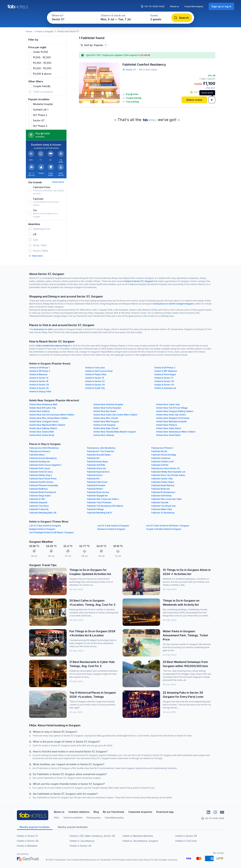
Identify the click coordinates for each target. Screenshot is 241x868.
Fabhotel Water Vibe (162, 509)
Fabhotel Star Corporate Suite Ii (103, 499)
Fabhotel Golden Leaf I (163, 462)
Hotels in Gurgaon (45, 31)
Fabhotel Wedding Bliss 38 (43, 513)
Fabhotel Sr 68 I (37, 499)
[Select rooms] (194, 100)
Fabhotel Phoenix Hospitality (44, 485)
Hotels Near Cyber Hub (168, 404)
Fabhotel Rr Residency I (163, 492)
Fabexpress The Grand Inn (100, 451)
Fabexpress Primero (40, 451)
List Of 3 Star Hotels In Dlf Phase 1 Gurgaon (168, 526)
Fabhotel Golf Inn (160, 465)
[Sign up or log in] (221, 6)
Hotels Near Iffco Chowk (106, 418)
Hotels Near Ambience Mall (43, 404)
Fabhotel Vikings (95, 509)
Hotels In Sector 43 (164, 385)
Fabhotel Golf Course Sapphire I (45, 465)
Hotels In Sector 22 (95, 381)
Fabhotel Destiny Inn (40, 462)
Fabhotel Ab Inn (159, 451)
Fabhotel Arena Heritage (164, 455)
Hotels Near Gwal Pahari (168, 435)
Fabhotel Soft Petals (161, 496)
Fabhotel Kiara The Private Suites (168, 475)
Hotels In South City (95, 388)
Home (29, 31)
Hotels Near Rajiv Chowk (106, 428)
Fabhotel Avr (93, 458)
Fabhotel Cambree (161, 458)
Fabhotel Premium (96, 485)
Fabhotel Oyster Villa (162, 479)
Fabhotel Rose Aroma (98, 492)
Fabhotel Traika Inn (39, 509)
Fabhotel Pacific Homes (41, 482)
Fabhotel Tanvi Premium (99, 502)
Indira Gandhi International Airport (53, 346)
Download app (165, 812)
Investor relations (79, 812)
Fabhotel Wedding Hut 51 (99, 513)
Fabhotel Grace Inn (96, 468)
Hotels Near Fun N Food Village (172, 408)
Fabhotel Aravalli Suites (99, 455)
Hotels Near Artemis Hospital (108, 404)
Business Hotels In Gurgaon (111, 529)
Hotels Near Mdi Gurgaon (106, 421)
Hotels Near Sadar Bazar (169, 428)
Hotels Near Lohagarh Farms (44, 421)
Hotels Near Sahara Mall (41, 432)
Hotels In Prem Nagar (165, 374)
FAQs (57, 818)
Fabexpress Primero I (162, 448)
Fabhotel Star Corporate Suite (166, 499)
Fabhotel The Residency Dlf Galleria (105, 506)
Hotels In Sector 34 (95, 385)
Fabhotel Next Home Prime (43, 479)
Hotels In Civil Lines (95, 368)
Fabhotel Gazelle (160, 502)
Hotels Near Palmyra (167, 425)
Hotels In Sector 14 (39, 378)
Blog (96, 812)
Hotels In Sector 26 (164, 381)
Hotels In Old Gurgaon (104, 425)
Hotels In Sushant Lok (165, 388)
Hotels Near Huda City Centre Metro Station (115, 415)
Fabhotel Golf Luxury (40, 468)
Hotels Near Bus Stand (105, 411)
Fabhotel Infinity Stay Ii (40, 475)
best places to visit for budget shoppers (174, 304)
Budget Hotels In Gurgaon (42, 529)
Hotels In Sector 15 (95, 378)
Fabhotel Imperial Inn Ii (98, 472)
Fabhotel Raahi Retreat (163, 485)
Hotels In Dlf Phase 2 (165, 368)
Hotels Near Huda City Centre (171, 415)
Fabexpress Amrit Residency (44, 448)
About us (174, 6)
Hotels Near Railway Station (43, 428)
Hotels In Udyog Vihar (40, 391)
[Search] (182, 18)
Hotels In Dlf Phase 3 (40, 371)
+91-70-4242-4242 (153, 6)
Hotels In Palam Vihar (96, 374)
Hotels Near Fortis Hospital (107, 408)
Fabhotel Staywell (38, 502)
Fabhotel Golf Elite (96, 465)
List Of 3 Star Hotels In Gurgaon (113, 526)
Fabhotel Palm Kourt (97, 482)
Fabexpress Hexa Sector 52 (166, 468)
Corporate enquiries (140, 812)
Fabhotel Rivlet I (95, 489)
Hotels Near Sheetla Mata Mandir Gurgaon (115, 432)
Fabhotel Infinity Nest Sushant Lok (168, 472)
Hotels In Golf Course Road (99, 371)
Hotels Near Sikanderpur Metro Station (176, 432)
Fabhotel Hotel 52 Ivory (41, 472)
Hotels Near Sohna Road (42, 435)
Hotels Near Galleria (39, 411)
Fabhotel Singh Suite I (40, 496)
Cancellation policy (114, 818)
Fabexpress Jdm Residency (101, 448)
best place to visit (43, 329)
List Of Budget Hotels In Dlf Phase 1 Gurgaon (51, 532)
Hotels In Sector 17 (164, 378)
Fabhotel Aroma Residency (43, 458)
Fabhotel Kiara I (95, 475)
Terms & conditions (73, 818)
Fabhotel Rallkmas (39, 489)
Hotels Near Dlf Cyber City (43, 408)
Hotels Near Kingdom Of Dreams (173, 418)
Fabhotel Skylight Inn (97, 496)
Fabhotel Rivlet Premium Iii (43, 492)
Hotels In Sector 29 (39, 385)
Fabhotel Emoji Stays (97, 462)
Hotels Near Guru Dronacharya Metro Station (52, 415)
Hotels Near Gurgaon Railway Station (175, 411)
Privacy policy (94, 818)
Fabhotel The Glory (39, 506)
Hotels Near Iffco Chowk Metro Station (49, 418)
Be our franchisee (114, 812)
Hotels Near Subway (104, 435)
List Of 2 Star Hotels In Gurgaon (45, 526)
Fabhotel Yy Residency (163, 513)
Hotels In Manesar (38, 374)
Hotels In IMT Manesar (166, 371)
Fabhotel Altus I (37, 455)
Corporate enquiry (194, 6)
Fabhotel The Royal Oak (163, 506)
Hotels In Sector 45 (39, 388)
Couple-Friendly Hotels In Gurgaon (164, 529)
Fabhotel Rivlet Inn (161, 489)
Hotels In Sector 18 (39, 381)
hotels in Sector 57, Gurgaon (139, 281)
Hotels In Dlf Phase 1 (39, 368)
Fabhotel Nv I (93, 479)
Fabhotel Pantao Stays (163, 482)
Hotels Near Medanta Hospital (171, 421)
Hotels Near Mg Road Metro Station (47, 425)
